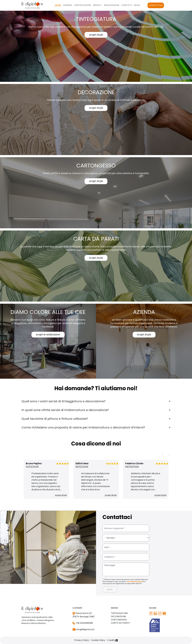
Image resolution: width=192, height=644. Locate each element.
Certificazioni (82, 5)
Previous (163, 455)
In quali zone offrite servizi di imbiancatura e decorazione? (65, 410)
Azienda (68, 5)
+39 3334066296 (83, 623)
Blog (137, 5)
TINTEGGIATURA (119, 613)
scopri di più (96, 35)
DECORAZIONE (118, 616)
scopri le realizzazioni (48, 335)
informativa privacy (134, 582)
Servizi (97, 5)
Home (58, 5)
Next (169, 455)
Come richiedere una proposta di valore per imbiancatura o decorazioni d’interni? (83, 427)
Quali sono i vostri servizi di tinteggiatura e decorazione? (63, 401)
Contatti (127, 5)
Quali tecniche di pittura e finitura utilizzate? (55, 419)
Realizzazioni (112, 5)
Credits (113, 640)
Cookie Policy (98, 640)
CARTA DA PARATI (120, 623)
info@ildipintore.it (84, 629)
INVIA (110, 589)
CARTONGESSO (119, 620)
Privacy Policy (82, 640)
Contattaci (156, 5)
